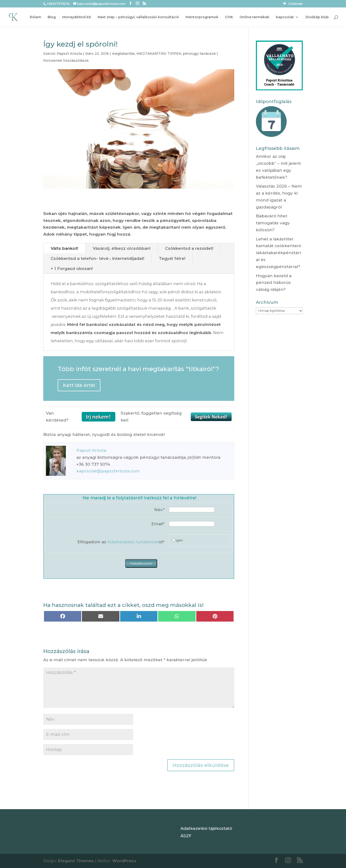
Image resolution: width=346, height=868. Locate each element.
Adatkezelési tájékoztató (206, 828)
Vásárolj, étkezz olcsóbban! (122, 248)
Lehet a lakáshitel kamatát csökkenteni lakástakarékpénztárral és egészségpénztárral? (279, 253)
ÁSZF (186, 836)
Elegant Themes (76, 861)
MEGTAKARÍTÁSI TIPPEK (159, 54)
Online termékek (254, 17)
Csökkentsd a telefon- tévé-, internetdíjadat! (97, 258)
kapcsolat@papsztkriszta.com (108, 471)
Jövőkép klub (317, 17)
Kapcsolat (285, 17)
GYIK (229, 17)
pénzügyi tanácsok (199, 54)
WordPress (124, 861)
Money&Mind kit (77, 17)
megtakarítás (123, 54)
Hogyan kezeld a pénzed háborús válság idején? (274, 283)
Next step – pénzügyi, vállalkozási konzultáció (138, 17)
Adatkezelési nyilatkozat (133, 542)
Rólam (35, 17)
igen (179, 540)
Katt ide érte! (79, 385)
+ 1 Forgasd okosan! (72, 269)
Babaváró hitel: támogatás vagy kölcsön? (273, 223)
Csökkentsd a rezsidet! (189, 248)
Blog (52, 17)
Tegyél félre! (172, 258)
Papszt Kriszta (69, 54)
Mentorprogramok (202, 17)
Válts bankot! (64, 248)
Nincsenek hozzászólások (66, 61)
